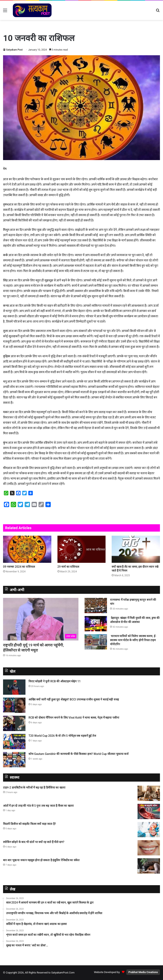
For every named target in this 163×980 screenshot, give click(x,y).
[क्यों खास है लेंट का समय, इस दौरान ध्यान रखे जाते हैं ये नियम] (136, 549)
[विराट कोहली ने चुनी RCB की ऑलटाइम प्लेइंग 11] (14, 687)
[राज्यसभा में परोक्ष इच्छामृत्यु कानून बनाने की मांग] (96, 606)
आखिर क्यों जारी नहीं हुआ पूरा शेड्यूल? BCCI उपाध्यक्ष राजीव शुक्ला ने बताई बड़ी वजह (74, 699)
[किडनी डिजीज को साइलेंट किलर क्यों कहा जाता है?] (149, 830)
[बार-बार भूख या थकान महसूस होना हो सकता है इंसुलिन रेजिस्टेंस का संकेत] (149, 866)
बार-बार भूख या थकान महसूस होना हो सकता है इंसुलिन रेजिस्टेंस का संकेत (41, 860)
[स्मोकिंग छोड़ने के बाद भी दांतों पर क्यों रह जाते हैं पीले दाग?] (149, 848)
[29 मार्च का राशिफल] (82, 549)
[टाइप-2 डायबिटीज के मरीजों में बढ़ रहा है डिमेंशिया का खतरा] (149, 793)
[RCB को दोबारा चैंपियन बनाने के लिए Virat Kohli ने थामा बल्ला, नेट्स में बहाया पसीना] (14, 723)
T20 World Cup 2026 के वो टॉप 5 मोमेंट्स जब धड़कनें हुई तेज (62, 736)
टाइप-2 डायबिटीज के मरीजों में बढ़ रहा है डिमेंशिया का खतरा (34, 788)
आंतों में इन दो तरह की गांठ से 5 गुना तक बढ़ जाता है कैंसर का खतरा (38, 806)
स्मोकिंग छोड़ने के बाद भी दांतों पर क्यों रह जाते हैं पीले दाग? (34, 842)
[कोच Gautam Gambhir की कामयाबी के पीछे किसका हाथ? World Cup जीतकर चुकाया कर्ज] (14, 760)
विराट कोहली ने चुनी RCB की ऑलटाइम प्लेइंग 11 (55, 681)
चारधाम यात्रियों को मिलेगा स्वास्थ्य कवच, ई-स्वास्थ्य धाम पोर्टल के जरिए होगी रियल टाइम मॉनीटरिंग (133, 640)
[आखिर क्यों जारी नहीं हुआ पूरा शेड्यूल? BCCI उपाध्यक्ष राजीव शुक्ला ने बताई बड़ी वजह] (14, 705)
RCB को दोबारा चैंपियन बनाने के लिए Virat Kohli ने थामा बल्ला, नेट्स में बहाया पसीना (74, 718)
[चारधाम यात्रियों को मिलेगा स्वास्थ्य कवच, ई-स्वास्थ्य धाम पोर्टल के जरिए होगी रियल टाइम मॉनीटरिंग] (96, 642)
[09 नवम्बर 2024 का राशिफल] (27, 549)
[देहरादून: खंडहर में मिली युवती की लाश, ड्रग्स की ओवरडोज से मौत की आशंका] (96, 624)
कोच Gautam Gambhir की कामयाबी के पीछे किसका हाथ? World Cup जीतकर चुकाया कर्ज (78, 754)
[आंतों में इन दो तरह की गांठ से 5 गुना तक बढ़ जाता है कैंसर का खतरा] (149, 811)
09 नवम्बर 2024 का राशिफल (19, 567)
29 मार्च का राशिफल (68, 567)
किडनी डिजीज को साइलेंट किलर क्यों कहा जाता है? (30, 824)
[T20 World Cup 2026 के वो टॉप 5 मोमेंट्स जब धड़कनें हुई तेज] (14, 742)
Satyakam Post (14, 50)
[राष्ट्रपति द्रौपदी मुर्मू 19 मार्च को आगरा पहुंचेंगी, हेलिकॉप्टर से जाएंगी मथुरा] (41, 619)
